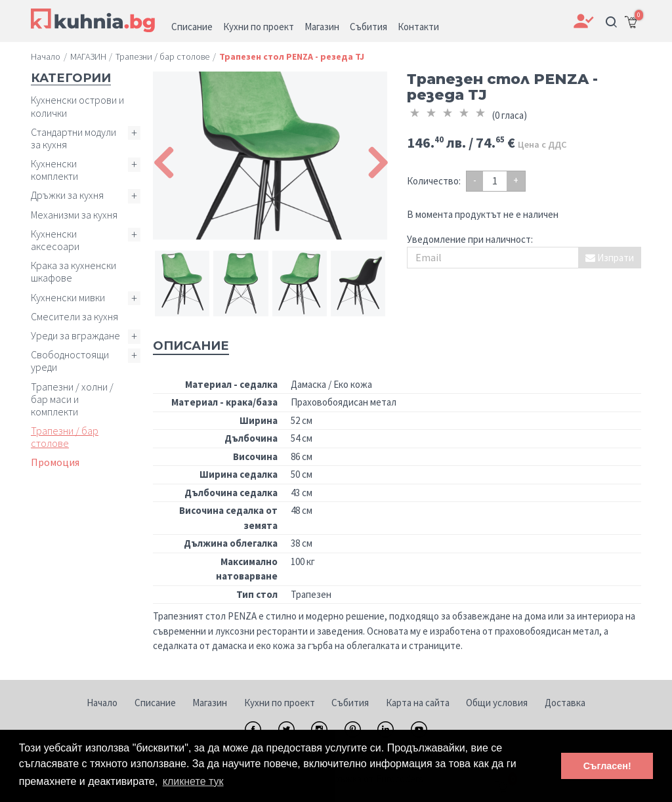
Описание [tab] (191, 346)
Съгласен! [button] (607, 766)
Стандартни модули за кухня (73, 138)
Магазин (210, 703)
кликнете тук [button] (193, 781)
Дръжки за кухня (67, 195)
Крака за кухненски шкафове (73, 271)
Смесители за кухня (74, 316)
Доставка (565, 703)
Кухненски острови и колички (77, 106)
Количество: (434, 181)
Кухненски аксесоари (55, 240)
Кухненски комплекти (54, 170)
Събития (350, 703)
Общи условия (497, 703)
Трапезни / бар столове (65, 437)
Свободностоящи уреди (70, 361)
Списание (155, 703)
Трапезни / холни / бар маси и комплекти (72, 399)
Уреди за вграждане (75, 335)
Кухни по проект (280, 703)
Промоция (55, 462)
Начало (102, 703)
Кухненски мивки (68, 297)
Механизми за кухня (74, 215)
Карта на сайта (418, 703)
